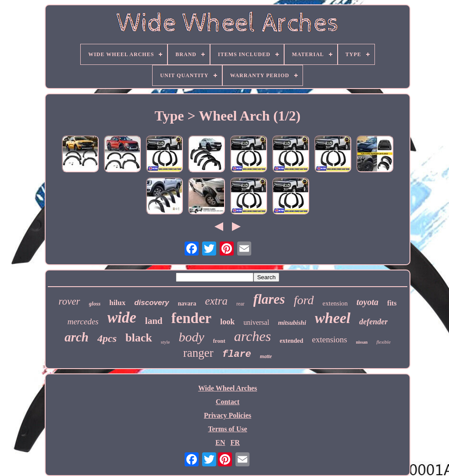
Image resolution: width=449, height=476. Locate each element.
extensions (330, 339)
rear (241, 304)
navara (187, 304)
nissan (362, 342)
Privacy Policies (228, 415)
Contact (228, 402)
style (166, 342)
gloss (95, 304)
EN (220, 442)
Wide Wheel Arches (228, 388)
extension (335, 303)
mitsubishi (292, 323)
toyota (367, 302)
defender (373, 322)
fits (392, 303)
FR (235, 442)
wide (122, 318)
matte (266, 356)
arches (253, 336)
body (191, 337)
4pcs (107, 338)
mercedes (83, 321)
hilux (117, 303)
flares (269, 299)
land (154, 321)
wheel (333, 318)
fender (192, 318)
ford (304, 300)
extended (292, 341)
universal (256, 322)
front (219, 341)
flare (237, 354)
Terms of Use (227, 429)
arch (77, 337)
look (227, 322)
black (139, 338)
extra (216, 301)
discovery (151, 303)
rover (69, 301)
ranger (198, 353)
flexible (383, 342)
